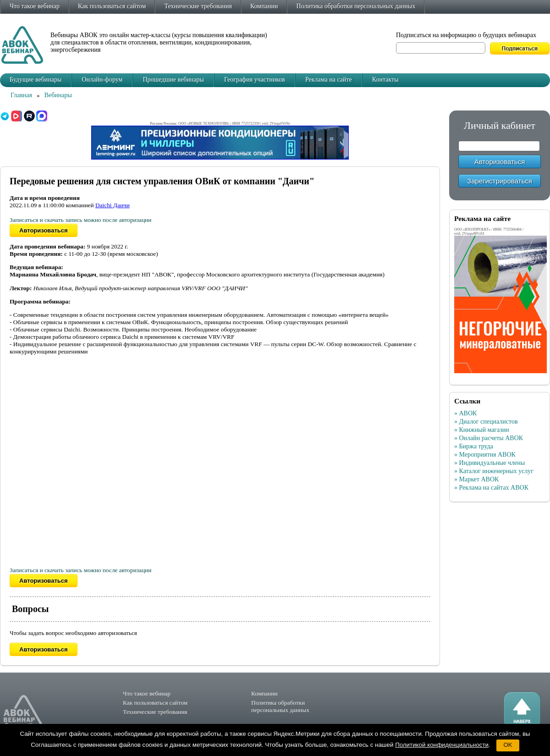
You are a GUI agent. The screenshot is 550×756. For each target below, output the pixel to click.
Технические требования (198, 6)
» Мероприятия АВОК (485, 455)
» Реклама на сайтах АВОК (491, 488)
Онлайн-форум (102, 80)
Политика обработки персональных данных (356, 6)
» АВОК (465, 413)
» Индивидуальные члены (489, 463)
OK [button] (508, 745)
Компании (264, 6)
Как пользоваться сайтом (112, 6)
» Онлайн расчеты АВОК (489, 438)
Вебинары (58, 95)
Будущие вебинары (36, 80)
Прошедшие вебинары (173, 80)
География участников (255, 80)
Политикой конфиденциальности (442, 745)
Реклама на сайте (329, 80)
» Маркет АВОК (476, 479)
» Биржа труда (474, 446)
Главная (21, 95)
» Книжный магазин (482, 430)
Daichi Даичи (113, 205)
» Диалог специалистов (486, 422)
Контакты (385, 80)
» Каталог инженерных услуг (494, 471)
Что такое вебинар (35, 6)
